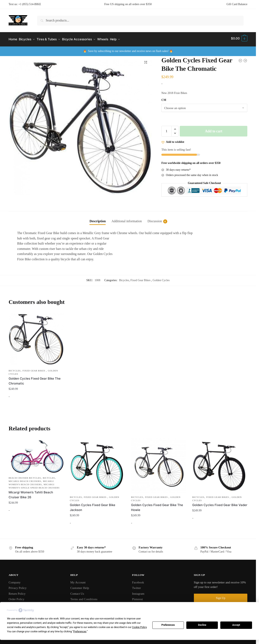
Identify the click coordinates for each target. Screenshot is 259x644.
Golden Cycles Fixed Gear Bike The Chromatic (35, 379)
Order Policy (16, 597)
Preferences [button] (80, 632)
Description (98, 219)
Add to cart (214, 129)
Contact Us (77, 592)
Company (15, 580)
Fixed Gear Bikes (141, 278)
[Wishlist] (173, 140)
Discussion (155, 220)
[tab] (98, 216)
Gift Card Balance (237, 4)
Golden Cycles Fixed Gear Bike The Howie (157, 505)
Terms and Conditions (84, 597)
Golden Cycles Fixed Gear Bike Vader (220, 503)
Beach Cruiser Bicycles (25, 476)
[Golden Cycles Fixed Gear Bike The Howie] (159, 464)
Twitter (136, 586)
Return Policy (17, 592)
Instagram (138, 592)
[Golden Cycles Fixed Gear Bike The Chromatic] (36, 337)
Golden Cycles (161, 278)
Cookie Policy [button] (139, 627)
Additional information (127, 219)
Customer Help (80, 586)
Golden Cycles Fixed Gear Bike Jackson (93, 505)
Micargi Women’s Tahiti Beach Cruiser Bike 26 (31, 493)
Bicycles (124, 278)
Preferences (168, 625)
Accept (236, 625)
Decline (202, 625)
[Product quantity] (166, 129)
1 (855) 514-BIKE (31, 4)
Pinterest (137, 597)
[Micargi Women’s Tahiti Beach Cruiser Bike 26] (36, 454)
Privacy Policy (18, 586)
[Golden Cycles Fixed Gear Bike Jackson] (97, 464)
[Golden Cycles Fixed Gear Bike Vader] (220, 464)
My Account (78, 580)
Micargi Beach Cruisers (25, 479)
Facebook (138, 580)
